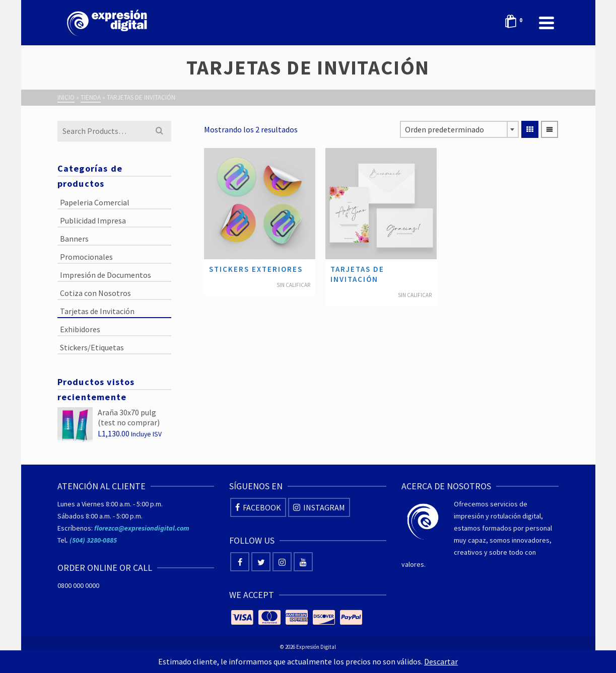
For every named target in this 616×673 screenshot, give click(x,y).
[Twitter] (261, 562)
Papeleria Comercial (95, 202)
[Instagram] (319, 507)
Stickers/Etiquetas (92, 347)
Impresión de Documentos (106, 275)
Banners (74, 239)
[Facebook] (258, 507)
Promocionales (86, 257)
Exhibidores (80, 329)
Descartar (441, 661)
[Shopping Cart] (517, 23)
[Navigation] (546, 23)
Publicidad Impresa (93, 220)
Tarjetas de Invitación (97, 311)
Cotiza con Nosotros (95, 293)
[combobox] (459, 129)
